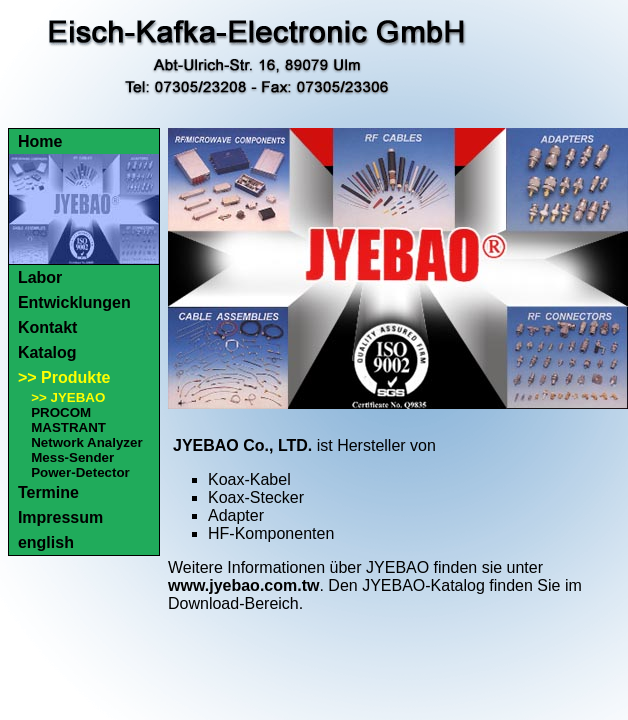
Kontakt (48, 327)
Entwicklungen (74, 302)
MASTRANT (68, 427)
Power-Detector (80, 472)
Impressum (60, 517)
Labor (40, 277)
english (46, 542)
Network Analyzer (86, 442)
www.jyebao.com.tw (243, 585)
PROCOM (61, 412)
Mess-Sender (72, 457)
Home (40, 141)
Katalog (47, 352)
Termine (48, 492)
